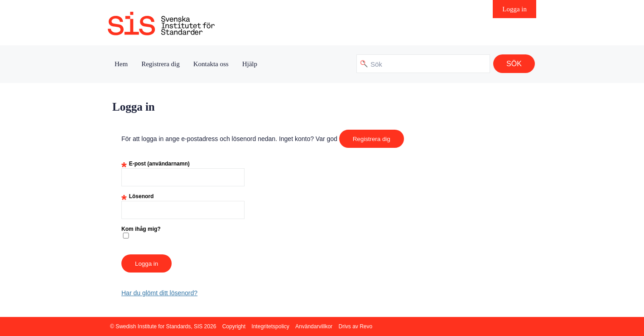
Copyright (234, 326)
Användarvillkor (314, 326)
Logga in (514, 9)
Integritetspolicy (270, 326)
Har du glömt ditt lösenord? (159, 293)
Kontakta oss (211, 64)
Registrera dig (161, 64)
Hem (121, 64)
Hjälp (250, 64)
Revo (366, 326)
